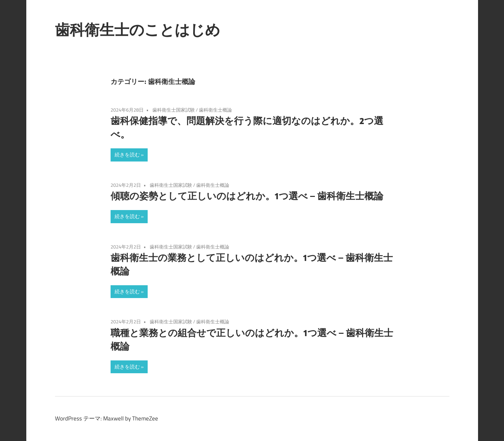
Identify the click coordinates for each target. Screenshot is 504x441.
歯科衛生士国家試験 (174, 110)
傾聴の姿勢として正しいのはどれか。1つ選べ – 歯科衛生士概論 (247, 196)
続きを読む (127, 155)
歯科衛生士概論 (215, 110)
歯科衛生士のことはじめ (138, 30)
